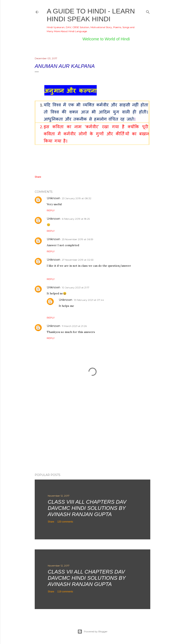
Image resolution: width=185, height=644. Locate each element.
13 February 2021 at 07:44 (89, 300)
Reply (51, 210)
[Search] (148, 11)
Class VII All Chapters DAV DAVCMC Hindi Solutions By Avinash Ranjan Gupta (87, 578)
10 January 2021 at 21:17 (76, 287)
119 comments (65, 592)
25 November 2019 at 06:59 (78, 239)
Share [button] (38, 177)
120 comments (65, 522)
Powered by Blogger (92, 632)
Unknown (53, 198)
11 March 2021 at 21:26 (74, 326)
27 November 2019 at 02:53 (78, 260)
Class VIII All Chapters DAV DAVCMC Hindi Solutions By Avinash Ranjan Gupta (87, 508)
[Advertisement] (92, 435)
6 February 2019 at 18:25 (76, 219)
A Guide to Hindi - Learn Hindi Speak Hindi (91, 15)
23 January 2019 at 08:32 (77, 198)
